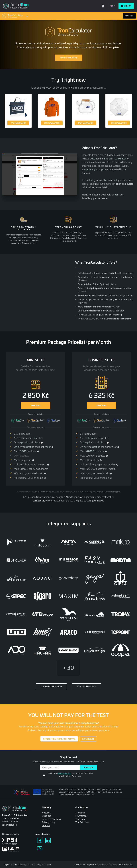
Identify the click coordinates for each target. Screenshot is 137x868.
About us (46, 813)
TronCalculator (82, 822)
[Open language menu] (113, 6)
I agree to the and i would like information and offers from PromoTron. (70, 775)
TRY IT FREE (129, 16)
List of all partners (51, 686)
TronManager (82, 816)
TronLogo (80, 819)
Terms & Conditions (51, 819)
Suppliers (47, 816)
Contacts (46, 825)
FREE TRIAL (35, 405)
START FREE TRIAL (69, 58)
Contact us (38, 501)
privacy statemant (64, 773)
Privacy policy (49, 822)
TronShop (80, 813)
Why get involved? (86, 686)
